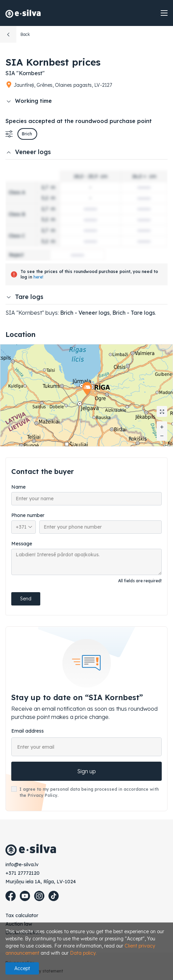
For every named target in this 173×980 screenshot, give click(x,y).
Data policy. (83, 953)
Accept (22, 968)
